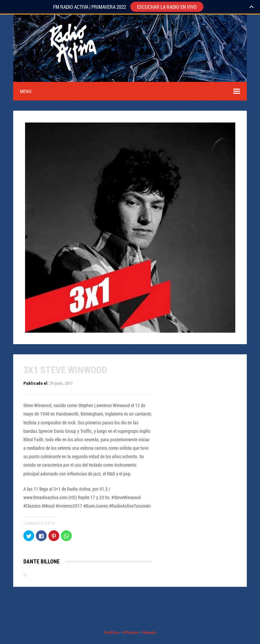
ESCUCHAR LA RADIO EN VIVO (167, 7)
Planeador (149, 632)
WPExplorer (131, 632)
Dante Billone (41, 562)
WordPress (112, 632)
